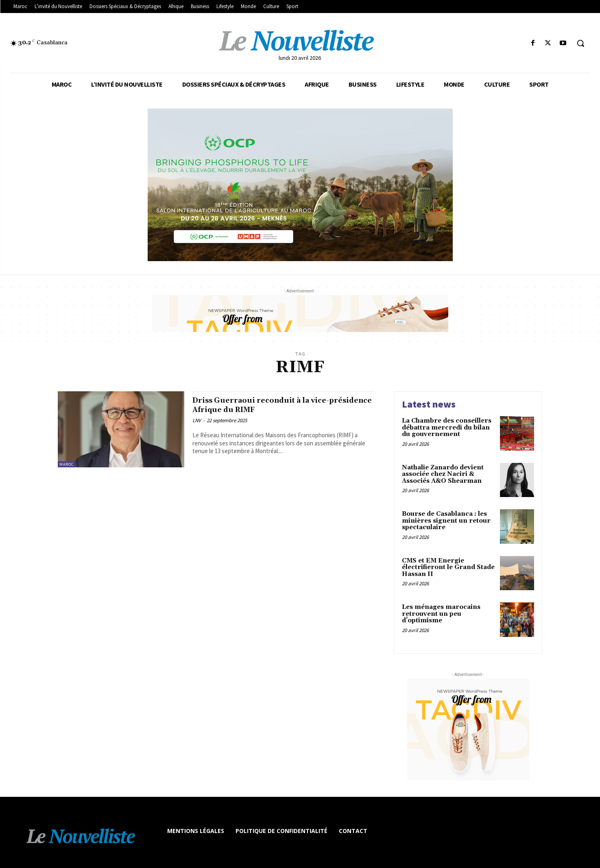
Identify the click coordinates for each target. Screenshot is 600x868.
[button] (580, 43)
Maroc (67, 464)
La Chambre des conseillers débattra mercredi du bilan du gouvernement (447, 427)
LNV (197, 420)
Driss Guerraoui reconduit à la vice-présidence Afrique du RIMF (272, 405)
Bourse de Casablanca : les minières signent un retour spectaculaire (446, 521)
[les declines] (300, 185)
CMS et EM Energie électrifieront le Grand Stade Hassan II (448, 567)
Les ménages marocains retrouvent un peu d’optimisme (441, 614)
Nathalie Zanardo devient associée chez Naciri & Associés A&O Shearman (443, 474)
